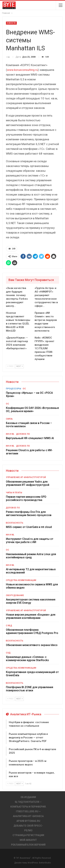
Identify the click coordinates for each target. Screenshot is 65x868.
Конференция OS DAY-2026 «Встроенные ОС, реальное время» (32, 410)
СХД (8, 653)
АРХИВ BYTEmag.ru (28, 821)
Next (19, 366)
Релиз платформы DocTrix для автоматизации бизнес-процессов (29, 513)
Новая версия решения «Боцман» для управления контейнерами (31, 616)
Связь (9, 419)
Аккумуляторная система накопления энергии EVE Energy (31, 601)
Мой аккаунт (28, 840)
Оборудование (15, 595)
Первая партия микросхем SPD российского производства (26, 498)
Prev (10, 366)
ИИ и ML (10, 434)
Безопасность (15, 523)
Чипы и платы (14, 493)
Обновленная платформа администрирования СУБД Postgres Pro (32, 631)
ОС (24, 389)
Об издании (28, 797)
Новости (11, 23)
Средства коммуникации (21, 580)
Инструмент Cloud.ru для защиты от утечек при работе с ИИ (30, 541)
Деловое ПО (23, 434)
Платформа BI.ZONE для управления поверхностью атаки (30, 689)
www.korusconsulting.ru (22, 70)
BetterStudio (45, 863)
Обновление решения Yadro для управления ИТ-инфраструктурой (28, 483)
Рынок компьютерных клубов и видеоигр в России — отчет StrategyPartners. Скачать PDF (28, 738)
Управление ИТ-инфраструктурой (26, 477)
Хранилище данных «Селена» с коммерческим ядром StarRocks (27, 659)
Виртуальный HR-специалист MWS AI (30, 438)
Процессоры (13, 389)
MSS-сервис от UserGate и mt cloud (29, 527)
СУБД (9, 626)
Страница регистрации (28, 835)
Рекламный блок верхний (28, 845)
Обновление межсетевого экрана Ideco (32, 645)
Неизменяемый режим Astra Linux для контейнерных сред (31, 556)
